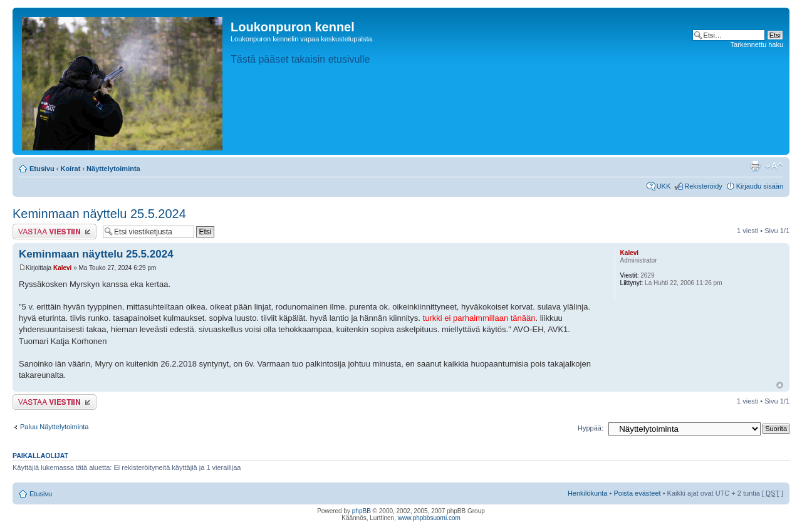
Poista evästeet (637, 493)
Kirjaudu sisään (760, 186)
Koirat (71, 169)
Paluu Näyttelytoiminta (54, 427)
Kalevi (62, 268)
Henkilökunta (588, 493)
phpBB (362, 511)
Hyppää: (591, 428)
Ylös (780, 385)
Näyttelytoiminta (113, 169)
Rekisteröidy (703, 186)
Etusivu (42, 169)
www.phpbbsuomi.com (429, 518)
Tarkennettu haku (757, 44)
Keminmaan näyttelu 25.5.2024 (99, 214)
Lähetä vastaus (55, 232)
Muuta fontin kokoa (774, 166)
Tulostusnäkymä (755, 166)
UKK (664, 186)
